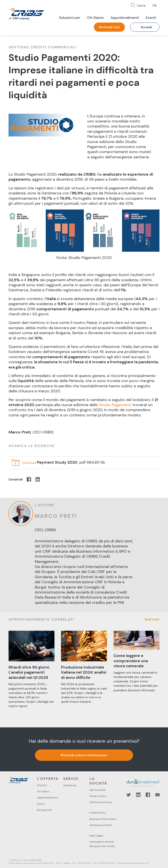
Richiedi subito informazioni (84, 755)
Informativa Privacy (101, 802)
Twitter (129, 795)
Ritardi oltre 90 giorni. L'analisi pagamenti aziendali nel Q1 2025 (29, 672)
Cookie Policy (98, 813)
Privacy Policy (98, 796)
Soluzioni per (70, 18)
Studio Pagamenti (115, 405)
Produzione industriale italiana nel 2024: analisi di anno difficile (84, 672)
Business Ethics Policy (103, 819)
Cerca (141, 5)
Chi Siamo (95, 18)
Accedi (147, 27)
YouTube (157, 795)
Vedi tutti (152, 619)
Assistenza (70, 785)
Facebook (148, 795)
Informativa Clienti (101, 825)
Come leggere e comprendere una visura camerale (131, 661)
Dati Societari (98, 790)
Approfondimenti (125, 18)
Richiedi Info (109, 27)
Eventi (151, 18)
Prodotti (42, 785)
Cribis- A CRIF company (26, 14)
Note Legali (96, 836)
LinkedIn (138, 795)
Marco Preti (56, 516)
